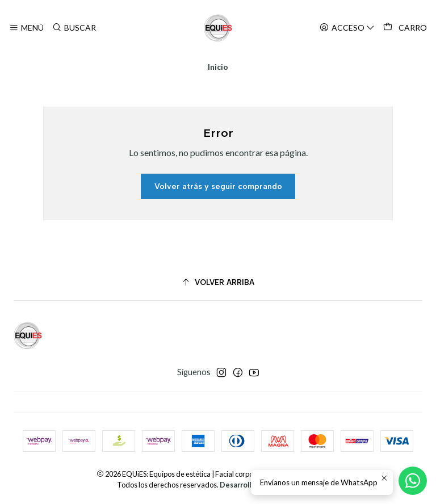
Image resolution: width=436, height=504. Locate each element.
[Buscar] (74, 28)
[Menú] (26, 28)
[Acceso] (347, 28)
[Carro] (405, 28)
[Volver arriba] (218, 282)
